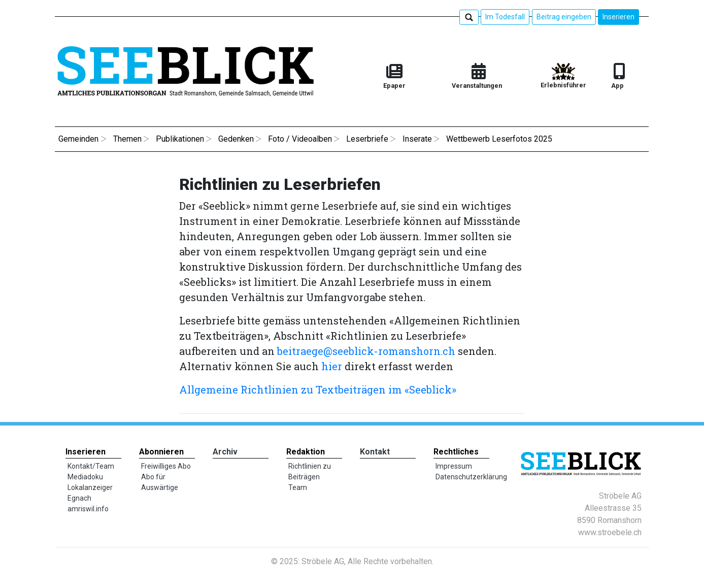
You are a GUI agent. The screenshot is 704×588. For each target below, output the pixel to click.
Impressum (454, 466)
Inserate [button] (417, 139)
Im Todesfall (505, 17)
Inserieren (618, 17)
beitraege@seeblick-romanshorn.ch (366, 351)
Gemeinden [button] (78, 139)
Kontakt (375, 452)
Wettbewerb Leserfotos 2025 (499, 139)
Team (298, 487)
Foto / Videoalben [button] (300, 139)
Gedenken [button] (236, 139)
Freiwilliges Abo (166, 466)
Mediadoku (85, 477)
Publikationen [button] (180, 139)
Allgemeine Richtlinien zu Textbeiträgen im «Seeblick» (319, 389)
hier (332, 366)
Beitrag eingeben (564, 17)
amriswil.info (88, 509)
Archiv (225, 452)
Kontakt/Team (91, 466)
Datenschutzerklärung (471, 477)
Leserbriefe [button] (367, 139)
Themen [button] (127, 139)
